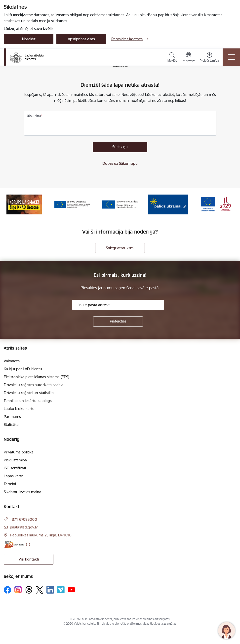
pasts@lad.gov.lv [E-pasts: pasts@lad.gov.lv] (24, 527)
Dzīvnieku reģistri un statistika (29, 393)
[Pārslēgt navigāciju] (231, 57)
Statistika (11, 424)
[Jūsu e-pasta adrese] (118, 305)
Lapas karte (14, 476)
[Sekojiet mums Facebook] (7, 590)
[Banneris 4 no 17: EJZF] (120, 204)
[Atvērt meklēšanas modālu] (172, 58)
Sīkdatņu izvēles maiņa (22, 492)
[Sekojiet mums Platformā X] (40, 590)
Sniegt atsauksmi (120, 248)
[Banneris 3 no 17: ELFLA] (72, 204)
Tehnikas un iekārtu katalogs (28, 401)
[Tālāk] (228, 204)
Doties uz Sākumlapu (120, 163)
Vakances (12, 361)
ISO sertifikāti (15, 468)
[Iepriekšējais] (12, 204)
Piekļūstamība (15, 460)
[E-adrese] (14, 544)
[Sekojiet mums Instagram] (18, 590)
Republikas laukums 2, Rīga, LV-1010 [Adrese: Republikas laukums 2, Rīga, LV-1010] (41, 535)
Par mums (12, 417)
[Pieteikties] (118, 322)
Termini (10, 484)
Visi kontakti (29, 559)
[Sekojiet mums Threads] (29, 590)
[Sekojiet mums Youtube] (72, 590)
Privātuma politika (19, 452)
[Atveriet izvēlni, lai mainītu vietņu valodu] (188, 58)
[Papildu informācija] (28, 544)
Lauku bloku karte (19, 409)
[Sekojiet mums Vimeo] (61, 590)
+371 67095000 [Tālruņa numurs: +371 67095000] (23, 519)
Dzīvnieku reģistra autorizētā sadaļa (34, 385)
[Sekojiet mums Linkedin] (50, 590)
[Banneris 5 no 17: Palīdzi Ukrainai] (168, 204)
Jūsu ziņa (34, 116)
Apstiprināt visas (81, 39)
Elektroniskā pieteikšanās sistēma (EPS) (36, 377)
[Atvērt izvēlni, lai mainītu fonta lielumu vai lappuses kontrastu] (209, 58)
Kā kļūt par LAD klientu (23, 369)
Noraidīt (29, 39)
